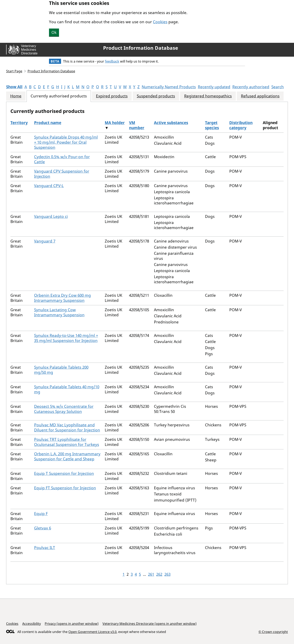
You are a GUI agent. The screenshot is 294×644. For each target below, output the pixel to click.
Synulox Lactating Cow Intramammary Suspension (59, 312)
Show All (14, 87)
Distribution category (241, 125)
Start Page (14, 71)
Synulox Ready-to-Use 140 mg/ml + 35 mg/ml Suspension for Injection (66, 338)
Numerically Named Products (169, 87)
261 (151, 574)
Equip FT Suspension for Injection (65, 488)
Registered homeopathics (208, 96)
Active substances (171, 123)
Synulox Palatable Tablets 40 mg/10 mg (67, 389)
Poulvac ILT (45, 548)
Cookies (160, 22)
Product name (48, 123)
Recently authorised (251, 87)
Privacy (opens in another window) (72, 624)
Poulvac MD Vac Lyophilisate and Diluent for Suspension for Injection (67, 427)
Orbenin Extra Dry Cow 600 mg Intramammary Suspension (62, 298)
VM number (137, 125)
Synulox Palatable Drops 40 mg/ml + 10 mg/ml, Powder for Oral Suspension (66, 142)
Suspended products (156, 96)
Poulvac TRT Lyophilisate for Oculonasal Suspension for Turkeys (67, 442)
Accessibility (32, 624)
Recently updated (214, 87)
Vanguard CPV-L (49, 186)
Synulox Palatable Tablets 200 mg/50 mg (61, 370)
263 (167, 574)
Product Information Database (141, 48)
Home (16, 96)
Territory (19, 123)
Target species (212, 125)
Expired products (112, 96)
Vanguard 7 (45, 241)
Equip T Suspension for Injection (64, 473)
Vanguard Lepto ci (51, 216)
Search (278, 87)
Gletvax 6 (43, 528)
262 (159, 574)
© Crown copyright (273, 632)
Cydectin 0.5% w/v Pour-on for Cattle (62, 159)
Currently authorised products (59, 96)
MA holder (115, 123)
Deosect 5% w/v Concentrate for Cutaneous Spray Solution (64, 409)
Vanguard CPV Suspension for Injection (62, 174)
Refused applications (260, 96)
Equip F (41, 514)
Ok (54, 32)
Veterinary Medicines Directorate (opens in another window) (150, 624)
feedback (112, 61)
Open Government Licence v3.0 (92, 632)
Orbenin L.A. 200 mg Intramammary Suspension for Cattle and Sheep (67, 456)
